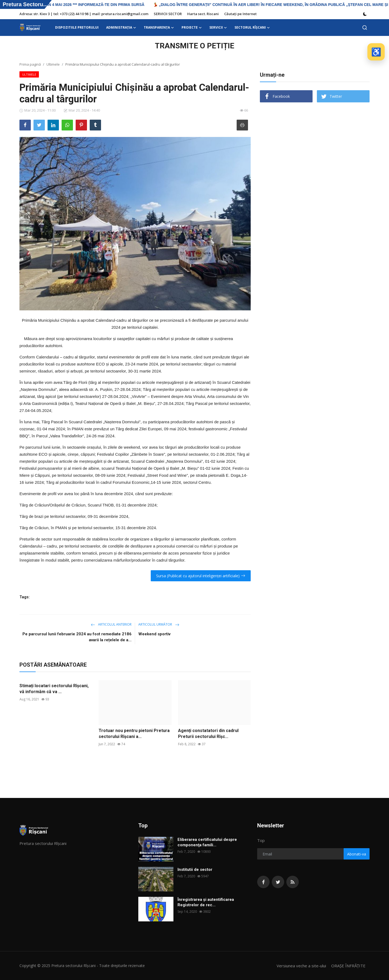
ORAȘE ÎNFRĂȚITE (348, 966)
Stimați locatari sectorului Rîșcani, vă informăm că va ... (54, 689)
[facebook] (263, 882)
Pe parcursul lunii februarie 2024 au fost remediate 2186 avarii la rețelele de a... (77, 637)
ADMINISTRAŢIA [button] (121, 28)
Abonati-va (357, 854)
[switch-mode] (365, 14)
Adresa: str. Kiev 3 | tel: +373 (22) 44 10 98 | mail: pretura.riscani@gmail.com (84, 14)
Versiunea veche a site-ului (301, 966)
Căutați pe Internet (240, 14)
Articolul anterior (111, 624)
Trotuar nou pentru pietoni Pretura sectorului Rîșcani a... (134, 734)
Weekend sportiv (154, 634)
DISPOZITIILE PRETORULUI (77, 27)
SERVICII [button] (218, 28)
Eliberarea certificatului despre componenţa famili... (207, 842)
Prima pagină (30, 64)
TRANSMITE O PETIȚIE (194, 46)
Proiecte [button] (192, 28)
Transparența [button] (159, 28)
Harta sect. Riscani (203, 14)
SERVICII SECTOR (168, 14)
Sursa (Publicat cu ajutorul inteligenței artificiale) (201, 576)
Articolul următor (159, 624)
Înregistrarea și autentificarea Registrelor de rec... (206, 902)
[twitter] (278, 882)
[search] (365, 28)
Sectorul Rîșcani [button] (252, 28)
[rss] (293, 882)
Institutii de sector (195, 870)
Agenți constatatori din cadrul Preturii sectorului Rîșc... (208, 734)
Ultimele (53, 64)
